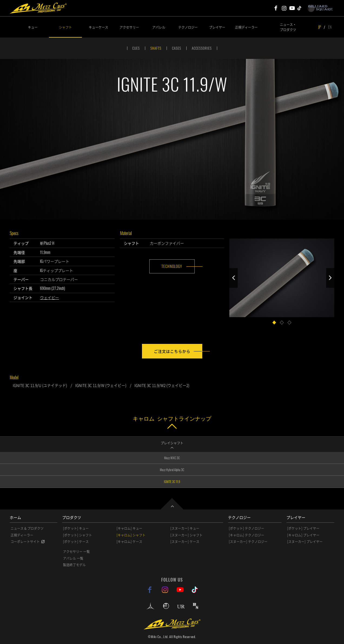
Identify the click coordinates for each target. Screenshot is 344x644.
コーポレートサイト (25, 542)
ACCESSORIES (202, 48)
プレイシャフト (172, 443)
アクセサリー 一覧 (76, 552)
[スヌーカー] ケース (185, 542)
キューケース (98, 27)
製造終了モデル (74, 565)
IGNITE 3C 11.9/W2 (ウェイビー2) (162, 385)
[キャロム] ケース (129, 542)
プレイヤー (217, 27)
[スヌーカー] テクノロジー (248, 542)
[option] (172, 139)
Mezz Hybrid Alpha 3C (172, 470)
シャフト (65, 27)
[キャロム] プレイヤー (303, 535)
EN (330, 27)
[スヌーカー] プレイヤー (305, 542)
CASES (177, 48)
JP (320, 27)
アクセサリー (129, 27)
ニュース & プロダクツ (27, 528)
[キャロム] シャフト (131, 535)
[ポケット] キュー (76, 528)
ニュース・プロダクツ (288, 27)
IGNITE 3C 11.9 (172, 482)
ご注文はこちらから (172, 351)
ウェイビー (49, 297)
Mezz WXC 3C (172, 458)
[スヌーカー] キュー (185, 528)
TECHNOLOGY (172, 266)
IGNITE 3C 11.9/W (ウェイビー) (101, 385)
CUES (136, 48)
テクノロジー (188, 27)
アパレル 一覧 (73, 558)
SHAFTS (156, 48)
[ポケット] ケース (76, 542)
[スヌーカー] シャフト (186, 535)
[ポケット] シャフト (77, 535)
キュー (33, 27)
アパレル (159, 27)
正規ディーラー (246, 27)
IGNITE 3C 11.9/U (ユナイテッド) (40, 385)
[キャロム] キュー (129, 528)
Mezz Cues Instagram (284, 8)
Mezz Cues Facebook (276, 8)
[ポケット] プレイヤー (303, 528)
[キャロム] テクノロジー (247, 535)
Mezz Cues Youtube (292, 8)
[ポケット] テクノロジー (247, 528)
